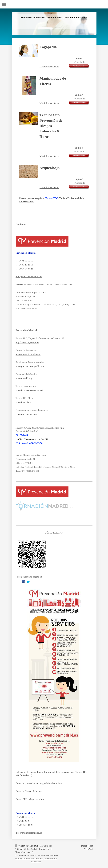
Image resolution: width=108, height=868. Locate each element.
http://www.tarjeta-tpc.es (28, 342)
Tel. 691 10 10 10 (25, 261)
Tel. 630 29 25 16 (25, 265)
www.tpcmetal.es (24, 402)
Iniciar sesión (87, 846)
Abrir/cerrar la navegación (54, 4)
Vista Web (89, 849)
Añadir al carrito (79, 66)
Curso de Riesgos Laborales (29, 791)
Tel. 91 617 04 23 (25, 269)
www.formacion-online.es (28, 354)
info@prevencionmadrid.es (29, 277)
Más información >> (49, 67)
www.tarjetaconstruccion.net (29, 390)
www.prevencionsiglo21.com (30, 366)
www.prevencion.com (26, 414)
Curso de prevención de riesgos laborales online (39, 783)
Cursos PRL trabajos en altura (30, 799)
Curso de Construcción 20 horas (32, 858)
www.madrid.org (24, 378)
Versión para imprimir (27, 846)
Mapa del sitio (46, 846)
